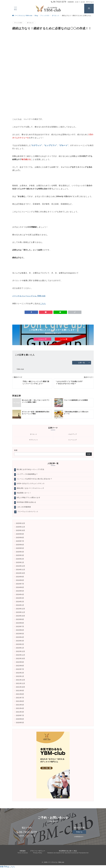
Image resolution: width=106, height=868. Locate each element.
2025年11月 (20, 527)
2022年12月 (20, 651)
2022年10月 (20, 659)
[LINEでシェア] (60, 312)
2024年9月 (20, 577)
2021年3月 (20, 712)
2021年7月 (20, 698)
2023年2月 (20, 644)
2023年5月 (20, 634)
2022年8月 (20, 666)
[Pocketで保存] (46, 312)
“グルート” (64, 145)
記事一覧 (84, 363)
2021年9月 (20, 691)
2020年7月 (20, 715)
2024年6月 (20, 587)
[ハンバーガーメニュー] (15, 9)
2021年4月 (20, 708)
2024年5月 (20, 591)
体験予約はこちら (7, 867)
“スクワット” (37, 145)
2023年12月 (20, 609)
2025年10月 (20, 530)
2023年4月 (20, 637)
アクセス (90, 2)
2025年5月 (20, 548)
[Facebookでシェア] (31, 312)
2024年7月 (20, 584)
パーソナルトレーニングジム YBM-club (29, 296)
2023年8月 (20, 623)
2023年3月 (20, 641)
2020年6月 (20, 719)
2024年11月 (20, 570)
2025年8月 (20, 538)
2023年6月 (20, 630)
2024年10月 (20, 573)
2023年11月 (20, 612)
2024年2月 (20, 602)
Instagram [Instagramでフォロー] (42, 339)
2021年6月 (20, 701)
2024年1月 (20, 605)
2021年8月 (20, 694)
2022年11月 (20, 655)
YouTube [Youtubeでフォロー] (64, 339)
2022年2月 (20, 673)
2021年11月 (20, 683)
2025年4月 (20, 552)
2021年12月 (20, 680)
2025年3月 (20, 555)
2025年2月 (20, 559)
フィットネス (18, 23)
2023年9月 (20, 619)
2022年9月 (20, 662)
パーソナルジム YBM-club (56, 862)
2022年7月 (20, 669)
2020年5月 (20, 723)
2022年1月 (20, 676)
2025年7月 (20, 541)
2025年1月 (20, 562)
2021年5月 (20, 705)
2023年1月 (20, 648)
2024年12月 (20, 566)
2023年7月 (20, 626)
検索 (16, 450)
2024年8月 (20, 580)
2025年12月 (20, 523)
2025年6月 (20, 545)
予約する (79, 832)
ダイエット (30, 23)
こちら (43, 304)
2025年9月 (20, 534)
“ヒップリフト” (50, 145)
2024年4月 (20, 594)
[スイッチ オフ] (89, 9)
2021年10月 (20, 687)
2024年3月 (20, 598)
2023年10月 (20, 616)
